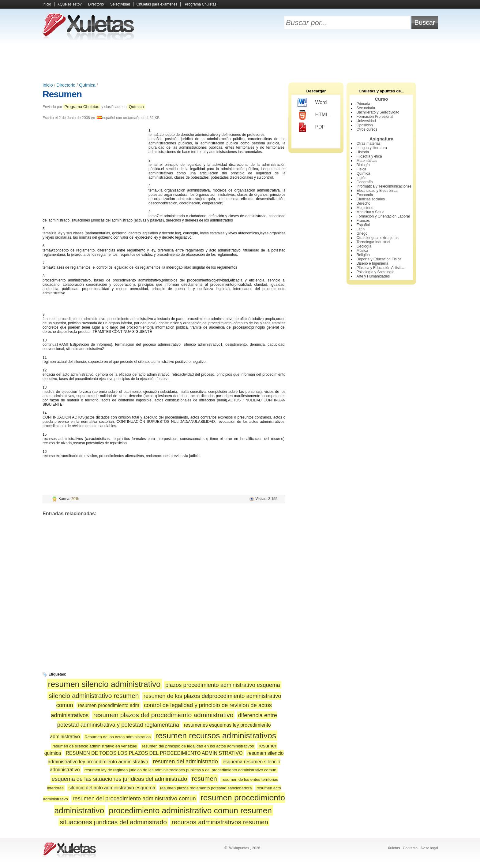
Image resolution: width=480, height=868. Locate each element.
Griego (362, 233)
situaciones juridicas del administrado (113, 822)
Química (87, 85)
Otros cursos (367, 129)
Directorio (96, 4)
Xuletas (394, 848)
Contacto (410, 848)
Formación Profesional (375, 117)
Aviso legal (429, 848)
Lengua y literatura (371, 148)
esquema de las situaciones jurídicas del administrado (119, 779)
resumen (204, 779)
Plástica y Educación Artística (380, 268)
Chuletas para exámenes (157, 4)
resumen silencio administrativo (104, 684)
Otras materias (368, 143)
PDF (311, 127)
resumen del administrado (185, 761)
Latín (360, 229)
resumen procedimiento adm (109, 705)
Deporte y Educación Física (379, 259)
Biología (363, 165)
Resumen (62, 94)
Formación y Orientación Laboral (383, 216)
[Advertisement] (240, 61)
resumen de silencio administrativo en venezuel (95, 746)
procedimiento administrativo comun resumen (190, 810)
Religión (363, 255)
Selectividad (120, 4)
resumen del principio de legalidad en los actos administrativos (198, 746)
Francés (363, 221)
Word (312, 103)
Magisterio (365, 208)
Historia (363, 152)
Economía (365, 195)
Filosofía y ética (369, 156)
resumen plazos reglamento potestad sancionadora (206, 788)
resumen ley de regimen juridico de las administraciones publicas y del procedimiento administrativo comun (180, 770)
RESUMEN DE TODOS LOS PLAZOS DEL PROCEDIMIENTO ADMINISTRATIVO (154, 753)
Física (361, 169)
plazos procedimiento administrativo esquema (223, 685)
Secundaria (366, 108)
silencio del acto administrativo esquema (112, 788)
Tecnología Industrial (373, 242)
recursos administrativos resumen (220, 822)
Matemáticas (367, 161)
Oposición (364, 125)
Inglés (361, 178)
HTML (313, 115)
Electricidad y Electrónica (377, 191)
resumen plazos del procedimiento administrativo (163, 715)
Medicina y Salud (370, 212)
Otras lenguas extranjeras (377, 238)
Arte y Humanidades (373, 276)
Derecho (363, 203)
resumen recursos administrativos (216, 736)
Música (362, 251)
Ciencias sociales (371, 199)
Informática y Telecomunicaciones (384, 186)
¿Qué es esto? (70, 4)
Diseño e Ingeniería (372, 263)
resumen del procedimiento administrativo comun (134, 798)
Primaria (363, 104)
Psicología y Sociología (375, 272)
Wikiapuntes (239, 848)
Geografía (364, 182)
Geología (364, 246)
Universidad (366, 121)
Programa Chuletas (201, 4)
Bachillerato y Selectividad (378, 112)
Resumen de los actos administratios (118, 737)
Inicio (47, 4)
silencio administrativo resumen (94, 696)
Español (363, 225)
